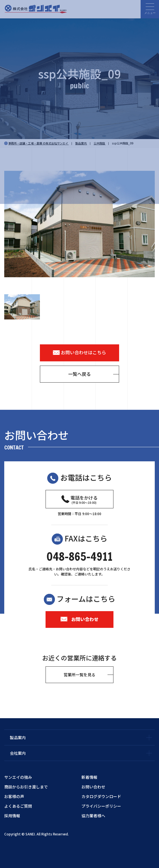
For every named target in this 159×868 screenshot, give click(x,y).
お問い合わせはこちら (79, 352)
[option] (79, 224)
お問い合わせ (79, 619)
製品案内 (18, 737)
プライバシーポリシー (101, 806)
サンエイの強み (18, 777)
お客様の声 (14, 796)
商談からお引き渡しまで (26, 787)
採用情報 (12, 816)
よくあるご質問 (18, 806)
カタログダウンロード (101, 796)
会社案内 (18, 753)
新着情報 (89, 777)
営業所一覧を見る (79, 675)
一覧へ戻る (79, 374)
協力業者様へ (93, 816)
